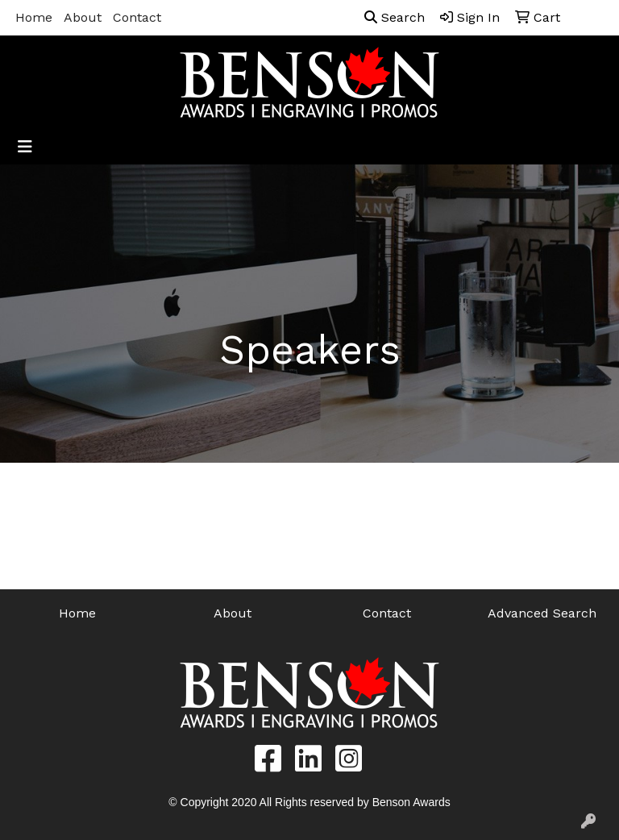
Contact (137, 17)
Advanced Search (542, 613)
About (83, 17)
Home (34, 17)
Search (395, 17)
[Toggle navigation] (25, 147)
